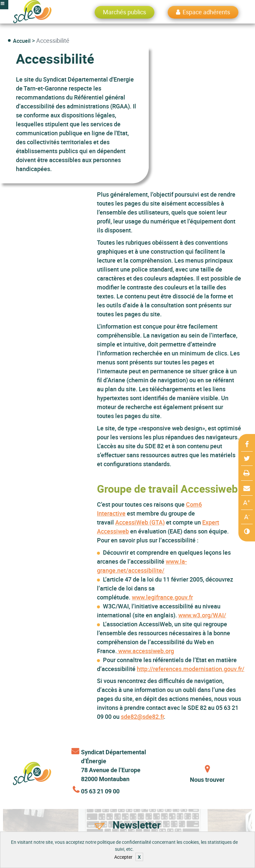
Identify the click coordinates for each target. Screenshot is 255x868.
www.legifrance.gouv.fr (162, 597)
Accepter (123, 857)
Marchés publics (125, 12)
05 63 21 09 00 (100, 791)
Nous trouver (207, 779)
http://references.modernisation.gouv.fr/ (191, 669)
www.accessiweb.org (145, 651)
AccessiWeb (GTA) (140, 522)
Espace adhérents (206, 12)
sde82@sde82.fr (142, 716)
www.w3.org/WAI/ (202, 615)
